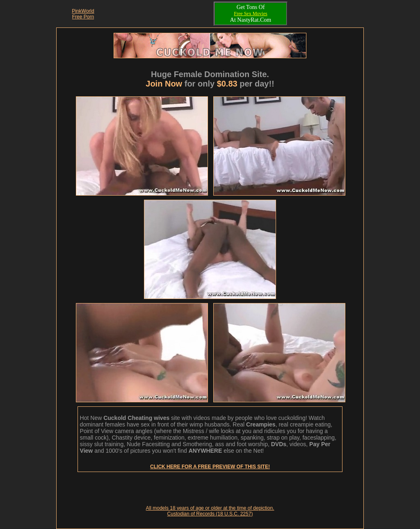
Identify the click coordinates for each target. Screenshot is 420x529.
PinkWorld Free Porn (83, 14)
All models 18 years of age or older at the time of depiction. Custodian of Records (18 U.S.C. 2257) (210, 511)
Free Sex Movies (250, 14)
